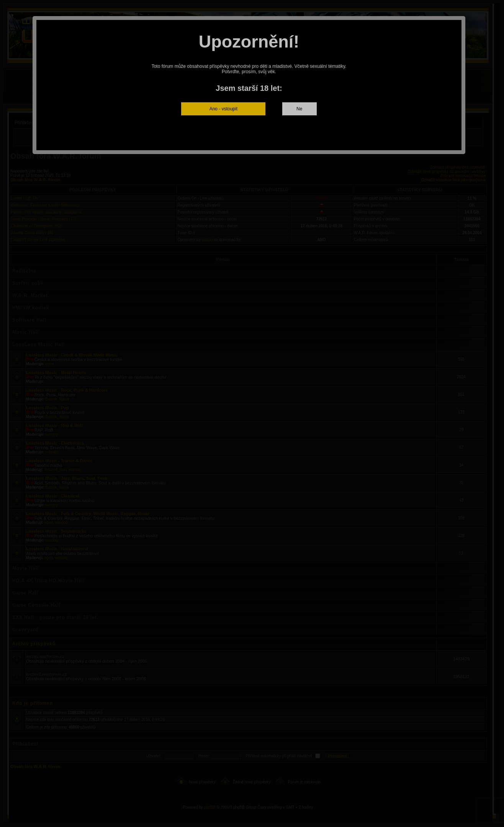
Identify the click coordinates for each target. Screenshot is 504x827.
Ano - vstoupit (223, 109)
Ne (299, 109)
